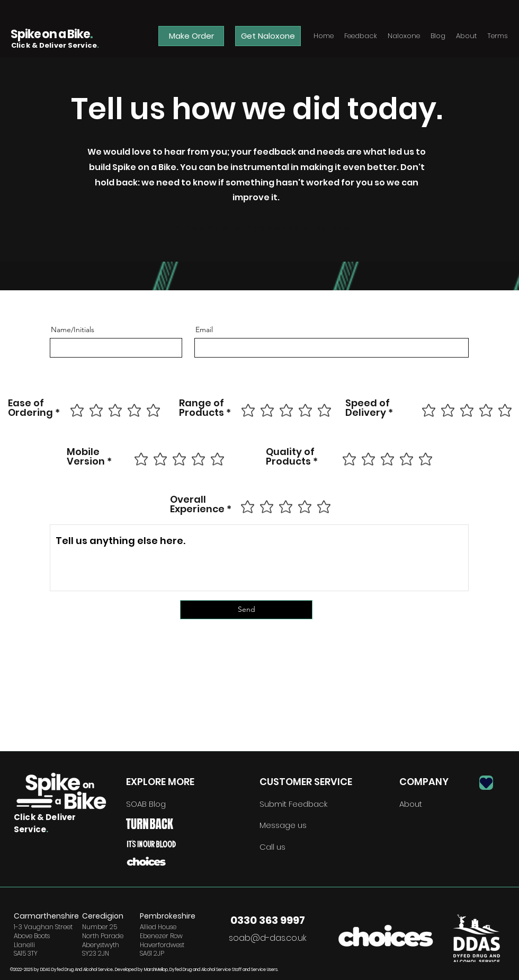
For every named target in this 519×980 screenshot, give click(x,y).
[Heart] (486, 783)
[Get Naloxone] (268, 36)
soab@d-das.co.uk (268, 938)
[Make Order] (191, 36)
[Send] (246, 610)
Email (204, 329)
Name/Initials (73, 329)
